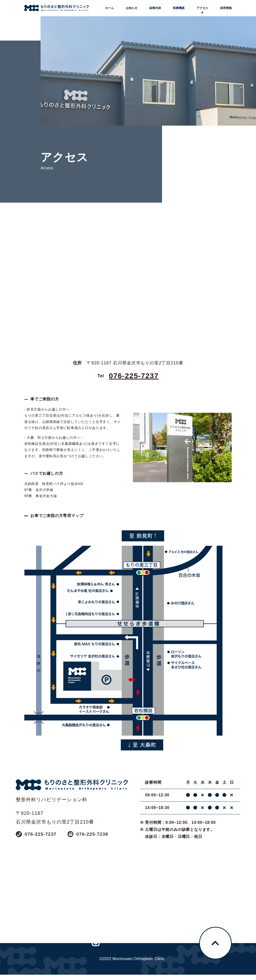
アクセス (202, 8)
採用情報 (226, 8)
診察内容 (155, 8)
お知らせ (132, 8)
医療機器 (179, 8)
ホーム (110, 8)
